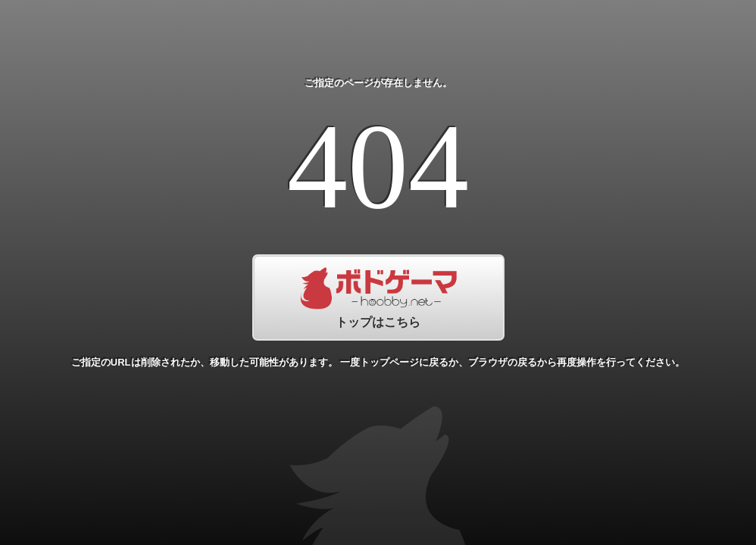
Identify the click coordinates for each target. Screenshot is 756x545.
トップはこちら (378, 297)
